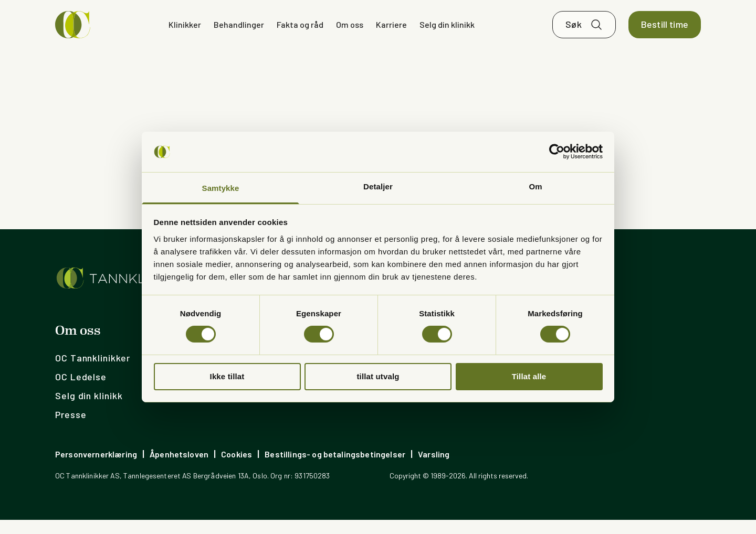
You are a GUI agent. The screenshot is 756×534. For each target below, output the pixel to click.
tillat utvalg (378, 376)
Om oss (350, 31)
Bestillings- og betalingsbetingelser (335, 468)
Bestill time (665, 31)
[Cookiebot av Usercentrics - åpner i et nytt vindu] (557, 152)
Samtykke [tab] (221, 188)
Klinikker (185, 31)
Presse (71, 429)
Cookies (237, 468)
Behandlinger (239, 31)
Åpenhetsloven (179, 468)
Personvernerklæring (96, 468)
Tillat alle (529, 376)
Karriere (391, 31)
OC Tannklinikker (92, 372)
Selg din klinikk (447, 31)
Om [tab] (535, 186)
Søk (574, 31)
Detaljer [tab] (378, 186)
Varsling (434, 468)
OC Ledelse (81, 391)
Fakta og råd (300, 31)
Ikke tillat (227, 376)
